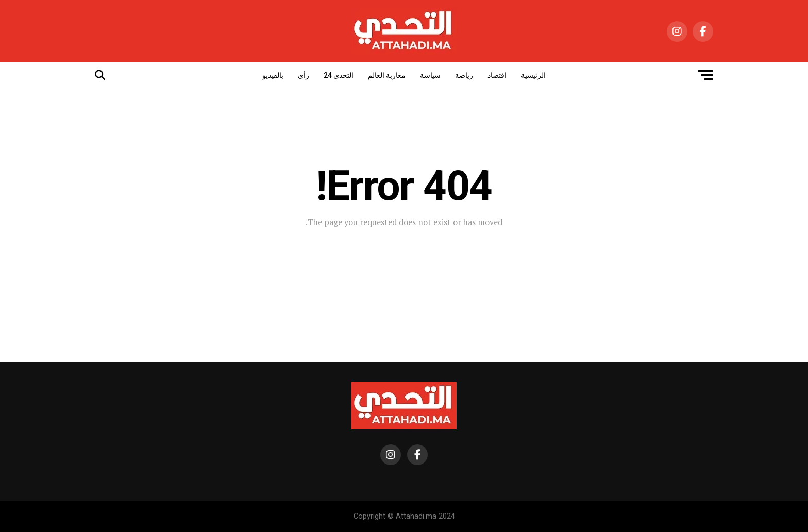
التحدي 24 (339, 75)
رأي (304, 75)
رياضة (464, 75)
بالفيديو (273, 75)
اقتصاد (497, 75)
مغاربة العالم (387, 75)
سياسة (430, 75)
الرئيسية (533, 75)
